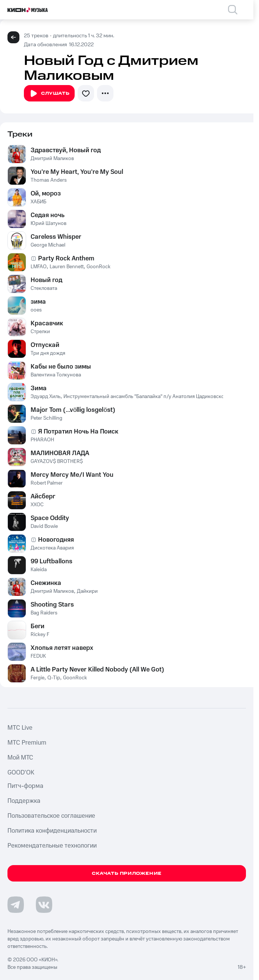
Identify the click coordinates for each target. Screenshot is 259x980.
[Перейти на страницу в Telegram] (16, 905)
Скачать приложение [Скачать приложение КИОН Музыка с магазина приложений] (127, 873)
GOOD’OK (21, 773)
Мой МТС (20, 758)
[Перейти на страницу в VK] (44, 905)
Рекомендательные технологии (52, 846)
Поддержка (24, 801)
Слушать (49, 94)
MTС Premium (27, 743)
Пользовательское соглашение (51, 816)
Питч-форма (25, 786)
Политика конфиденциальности (52, 831)
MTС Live (20, 728)
